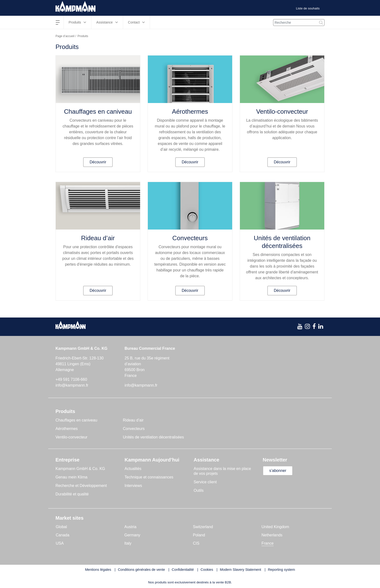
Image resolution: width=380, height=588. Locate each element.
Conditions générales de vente (141, 570)
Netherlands (272, 535)
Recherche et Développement (81, 486)
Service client (205, 482)
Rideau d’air (98, 238)
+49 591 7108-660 (71, 379)
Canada (63, 535)
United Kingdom (275, 527)
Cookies (207, 570)
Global (61, 527)
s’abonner (278, 471)
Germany (132, 535)
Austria (130, 527)
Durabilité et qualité (72, 494)
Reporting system (281, 570)
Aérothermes (190, 111)
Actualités (133, 469)
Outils (199, 490)
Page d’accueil (65, 36)
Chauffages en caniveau (98, 111)
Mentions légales (98, 570)
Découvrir (98, 162)
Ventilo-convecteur (282, 111)
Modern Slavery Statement (240, 570)
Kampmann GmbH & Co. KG (80, 469)
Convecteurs (190, 238)
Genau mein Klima (71, 477)
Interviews (133, 486)
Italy (128, 543)
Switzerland (203, 527)
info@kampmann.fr (72, 385)
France (268, 543)
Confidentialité (183, 570)
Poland (199, 535)
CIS (196, 543)
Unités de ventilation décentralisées (282, 242)
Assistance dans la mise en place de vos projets (222, 471)
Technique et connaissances (149, 477)
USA (60, 543)
